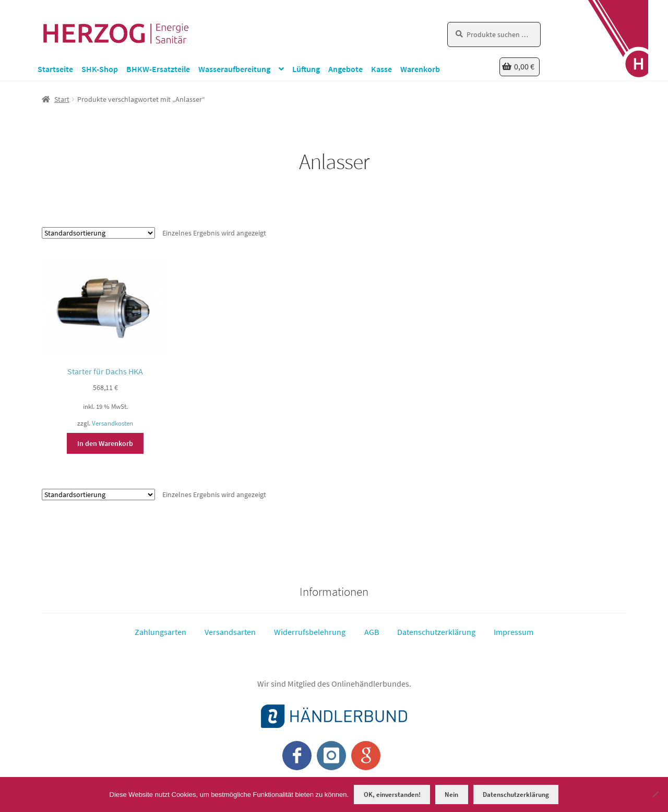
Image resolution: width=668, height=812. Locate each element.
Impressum (514, 632)
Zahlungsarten (160, 632)
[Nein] (655, 794)
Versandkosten (112, 423)
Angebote (345, 69)
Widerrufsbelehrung (310, 632)
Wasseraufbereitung (234, 69)
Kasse (381, 69)
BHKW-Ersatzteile (158, 69)
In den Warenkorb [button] (105, 443)
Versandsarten (230, 632)
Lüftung (306, 69)
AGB (372, 632)
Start (62, 99)
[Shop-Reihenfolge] (98, 233)
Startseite (55, 69)
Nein (451, 795)
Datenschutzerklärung (436, 632)
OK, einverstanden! (392, 795)
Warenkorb (420, 69)
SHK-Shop (100, 69)
